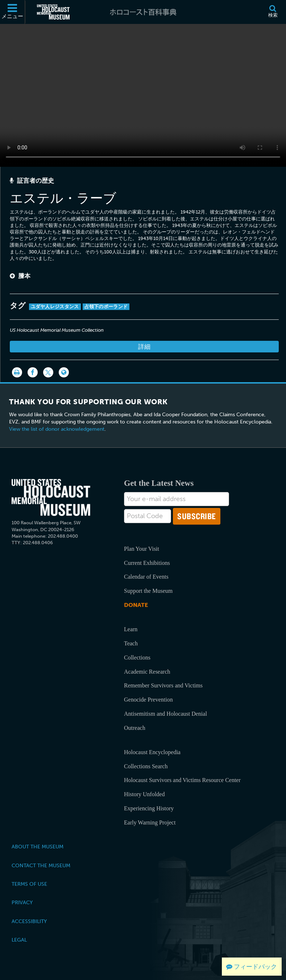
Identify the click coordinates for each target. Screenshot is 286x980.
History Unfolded (144, 794)
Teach (131, 643)
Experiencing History (149, 808)
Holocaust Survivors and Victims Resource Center (182, 780)
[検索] (273, 12)
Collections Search (146, 766)
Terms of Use (29, 884)
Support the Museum (148, 591)
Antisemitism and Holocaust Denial (165, 714)
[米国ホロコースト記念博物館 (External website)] (53, 12)
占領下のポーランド (106, 307)
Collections (137, 658)
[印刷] (17, 372)
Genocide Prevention (148, 700)
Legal (19, 940)
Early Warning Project (150, 822)
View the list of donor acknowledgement (57, 429)
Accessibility (29, 921)
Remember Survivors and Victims (163, 685)
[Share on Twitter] (48, 372)
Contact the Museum (41, 865)
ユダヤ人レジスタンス (55, 307)
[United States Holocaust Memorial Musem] (51, 498)
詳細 (144, 347)
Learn (131, 629)
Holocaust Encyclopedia (152, 752)
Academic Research (147, 672)
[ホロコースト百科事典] (143, 12)
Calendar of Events (146, 577)
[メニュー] (13, 12)
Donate (136, 605)
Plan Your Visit (142, 549)
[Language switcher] (64, 372)
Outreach (135, 728)
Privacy (22, 902)
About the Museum (38, 847)
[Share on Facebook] (33, 372)
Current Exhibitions (147, 563)
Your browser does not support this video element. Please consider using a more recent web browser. (143, 93)
